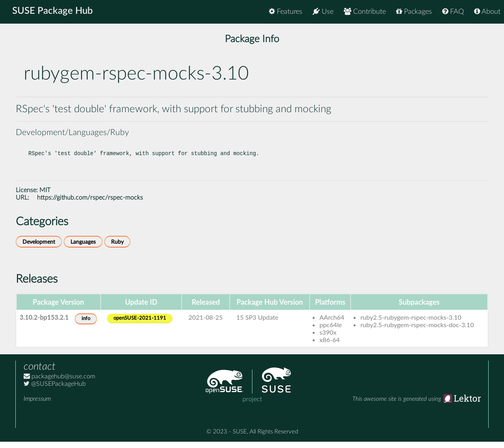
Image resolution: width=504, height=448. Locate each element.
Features (286, 12)
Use (323, 12)
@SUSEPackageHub (55, 390)
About (487, 12)
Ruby (117, 248)
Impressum (37, 405)
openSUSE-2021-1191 (140, 325)
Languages (83, 248)
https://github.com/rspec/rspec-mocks (90, 204)
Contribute (365, 12)
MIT (45, 196)
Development (39, 248)
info (86, 325)
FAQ (453, 12)
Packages (414, 12)
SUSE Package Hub (53, 12)
